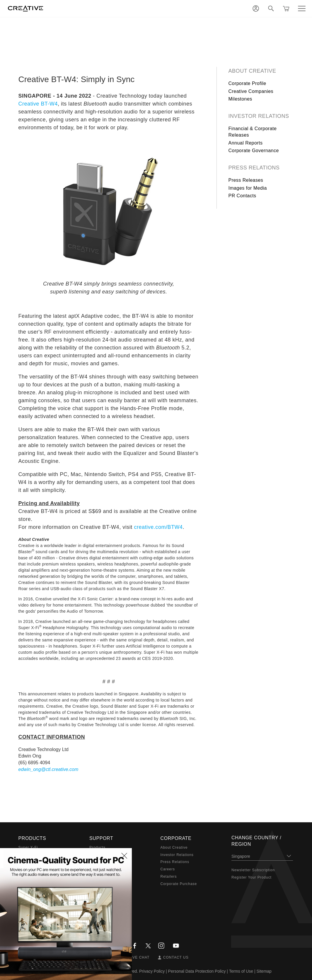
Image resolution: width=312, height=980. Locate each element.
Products (97, 847)
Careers (168, 869)
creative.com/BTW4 (158, 527)
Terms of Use (241, 971)
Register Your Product (252, 877)
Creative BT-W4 (38, 104)
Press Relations (254, 168)
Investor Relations (259, 116)
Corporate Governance (254, 151)
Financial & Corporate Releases (253, 132)
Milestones (240, 99)
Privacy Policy (152, 971)
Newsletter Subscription (253, 870)
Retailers (169, 877)
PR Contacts (242, 196)
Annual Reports (246, 143)
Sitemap (264, 971)
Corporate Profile (247, 83)
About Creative (252, 71)
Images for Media (248, 188)
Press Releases (246, 180)
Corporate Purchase (179, 884)
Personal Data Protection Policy (197, 971)
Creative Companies (251, 91)
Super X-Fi (28, 847)
